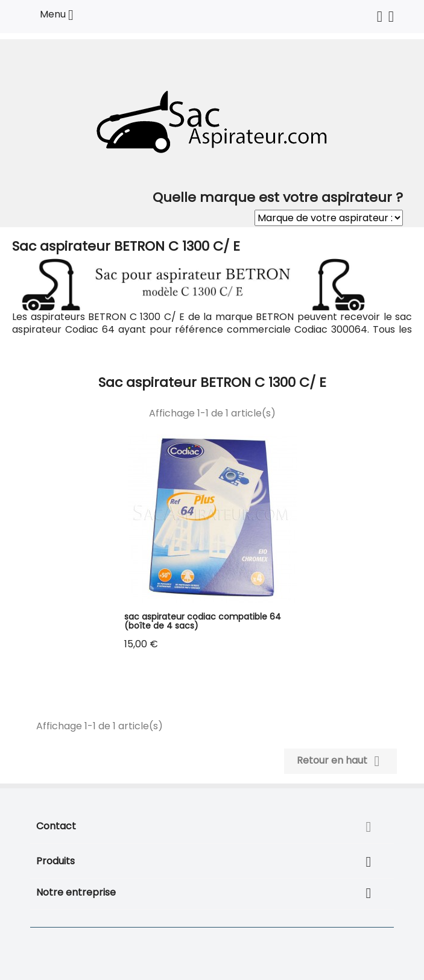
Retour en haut (340, 761)
